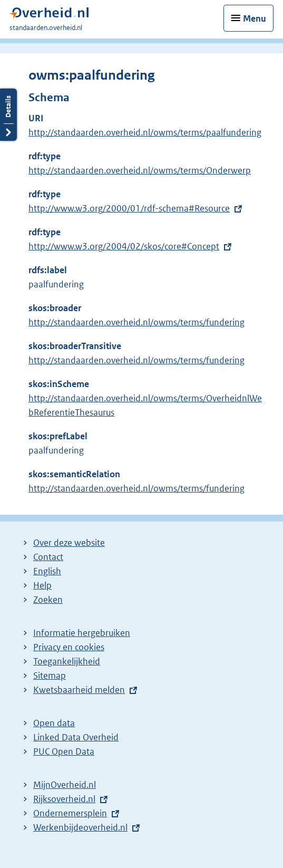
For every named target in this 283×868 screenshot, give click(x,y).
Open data (54, 723)
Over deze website (69, 543)
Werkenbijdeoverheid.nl (80, 827)
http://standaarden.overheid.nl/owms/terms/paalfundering (145, 132)
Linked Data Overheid (76, 737)
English (47, 571)
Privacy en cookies (69, 647)
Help (42, 585)
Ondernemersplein (70, 813)
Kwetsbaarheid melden (79, 690)
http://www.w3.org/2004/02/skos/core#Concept (124, 246)
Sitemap (50, 676)
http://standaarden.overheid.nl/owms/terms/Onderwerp (140, 170)
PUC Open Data (64, 751)
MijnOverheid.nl (65, 785)
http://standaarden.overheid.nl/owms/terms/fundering (136, 322)
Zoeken (48, 600)
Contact (48, 557)
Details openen (8, 115)
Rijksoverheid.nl (64, 799)
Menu (255, 18)
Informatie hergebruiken (82, 633)
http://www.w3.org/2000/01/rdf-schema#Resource (129, 208)
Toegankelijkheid (67, 661)
